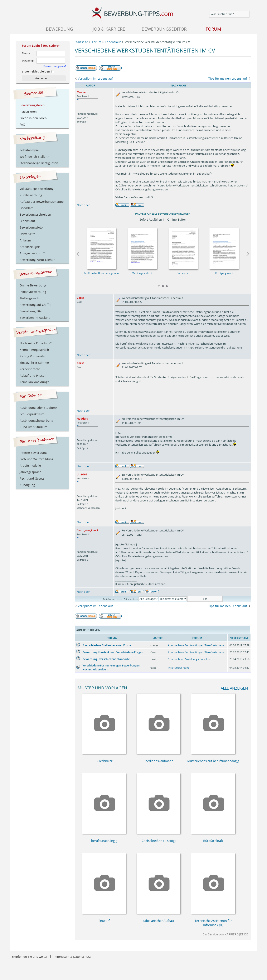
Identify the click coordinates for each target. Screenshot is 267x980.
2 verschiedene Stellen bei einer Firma (107, 645)
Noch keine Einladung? (36, 343)
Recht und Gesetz (32, 478)
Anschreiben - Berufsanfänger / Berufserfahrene (196, 645)
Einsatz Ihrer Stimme (34, 363)
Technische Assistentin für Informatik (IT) (213, 923)
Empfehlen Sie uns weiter (30, 957)
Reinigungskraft (224, 273)
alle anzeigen (234, 688)
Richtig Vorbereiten (33, 356)
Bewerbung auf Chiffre (35, 305)
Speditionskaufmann (159, 761)
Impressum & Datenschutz (72, 957)
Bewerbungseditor (164, 29)
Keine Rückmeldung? (34, 382)
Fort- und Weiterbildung (37, 459)
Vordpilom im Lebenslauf (95, 78)
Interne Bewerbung (33, 453)
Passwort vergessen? (55, 66)
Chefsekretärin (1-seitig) (159, 841)
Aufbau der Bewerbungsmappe (42, 202)
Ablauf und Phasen (33, 376)
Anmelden (42, 78)
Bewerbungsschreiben (35, 214)
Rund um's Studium (33, 427)
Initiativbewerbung (179, 668)
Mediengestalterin (142, 273)
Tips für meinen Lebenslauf (228, 78)
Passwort (28, 61)
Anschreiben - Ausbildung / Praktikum (190, 659)
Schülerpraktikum (32, 414)
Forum (213, 29)
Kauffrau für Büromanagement (102, 273)
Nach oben (84, 205)
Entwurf (104, 921)
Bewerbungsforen (32, 105)
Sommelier (183, 273)
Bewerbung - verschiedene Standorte (106, 659)
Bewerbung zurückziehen (37, 260)
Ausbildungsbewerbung (36, 421)
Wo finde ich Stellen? (34, 157)
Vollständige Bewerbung (37, 189)
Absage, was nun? (32, 253)
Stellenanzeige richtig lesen (39, 163)
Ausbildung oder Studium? (38, 408)
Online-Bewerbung (33, 285)
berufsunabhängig (104, 841)
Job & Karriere (109, 29)
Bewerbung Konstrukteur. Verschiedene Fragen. (113, 652)
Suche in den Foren (33, 118)
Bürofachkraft (213, 841)
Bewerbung (59, 29)
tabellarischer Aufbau (159, 921)
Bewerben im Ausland (35, 318)
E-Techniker (104, 761)
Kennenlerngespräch (34, 350)
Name (26, 53)
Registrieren (52, 46)
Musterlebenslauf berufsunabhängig (213, 761)
